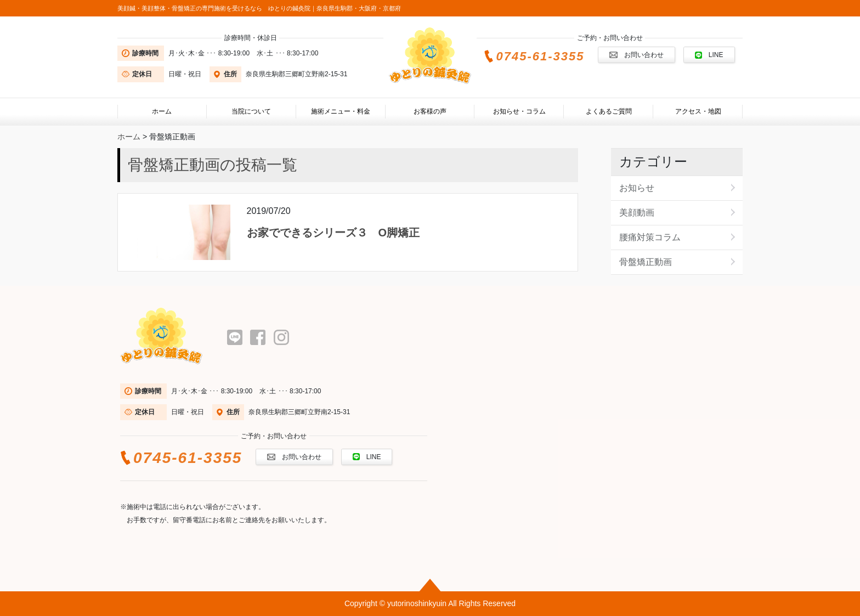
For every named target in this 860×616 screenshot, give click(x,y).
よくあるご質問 (609, 111)
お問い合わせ (636, 55)
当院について (251, 111)
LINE (709, 55)
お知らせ (637, 188)
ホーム (162, 111)
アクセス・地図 (698, 111)
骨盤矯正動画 (646, 262)
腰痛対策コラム (650, 237)
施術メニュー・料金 (341, 111)
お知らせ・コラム (519, 111)
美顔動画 (637, 213)
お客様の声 (430, 111)
